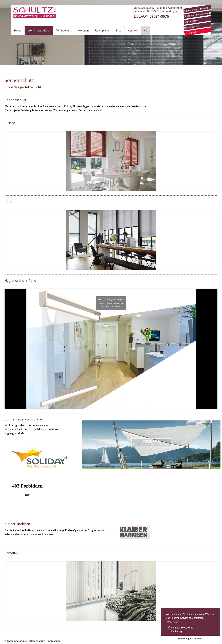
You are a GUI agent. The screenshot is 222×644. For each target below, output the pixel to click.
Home (18, 31)
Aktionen (83, 31)
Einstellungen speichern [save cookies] (190, 639)
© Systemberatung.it (16, 641)
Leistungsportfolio (38, 31)
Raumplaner (102, 31)
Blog (119, 31)
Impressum (53, 641)
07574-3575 (159, 16)
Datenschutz (37, 641)
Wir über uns (64, 31)
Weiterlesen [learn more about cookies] (173, 622)
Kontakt (132, 31)
